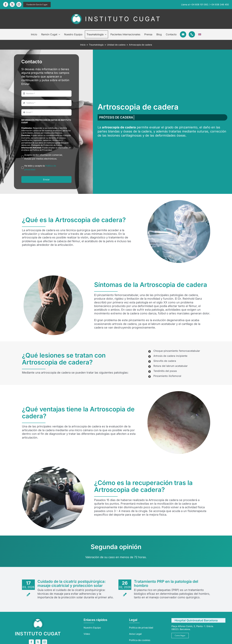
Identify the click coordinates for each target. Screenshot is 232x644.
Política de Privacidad (42, 150)
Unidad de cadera (116, 45)
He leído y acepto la (40, 168)
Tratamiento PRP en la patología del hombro (166, 583)
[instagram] (19, 4)
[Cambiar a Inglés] (200, 34)
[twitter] (12, 4)
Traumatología (96, 45)
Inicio (83, 45)
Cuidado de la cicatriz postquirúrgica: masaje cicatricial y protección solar (72, 583)
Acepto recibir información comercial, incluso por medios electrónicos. (43, 157)
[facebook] (6, 4)
